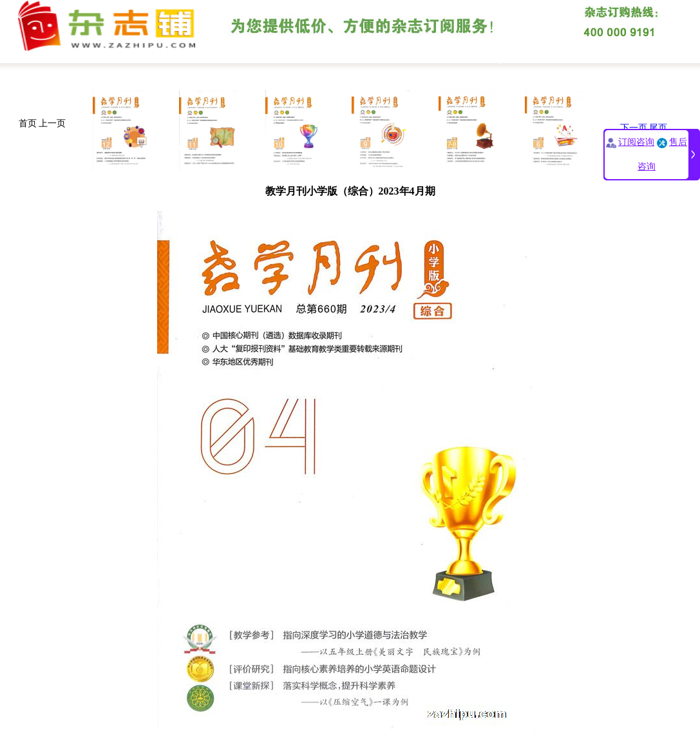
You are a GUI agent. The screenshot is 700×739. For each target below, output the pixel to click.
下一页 (634, 128)
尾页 (658, 128)
